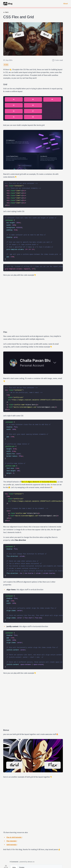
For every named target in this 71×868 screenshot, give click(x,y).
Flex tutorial (11, 841)
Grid (7, 84)
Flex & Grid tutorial (14, 837)
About (66, 4)
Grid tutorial (11, 845)
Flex (7, 332)
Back (6, 12)
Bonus (8, 730)
